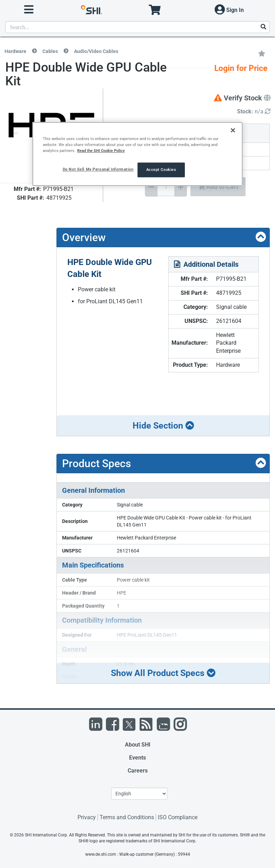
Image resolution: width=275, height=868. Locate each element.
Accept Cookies (161, 170)
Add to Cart (218, 187)
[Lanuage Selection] (139, 794)
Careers (138, 771)
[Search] (263, 27)
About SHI (138, 745)
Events (137, 758)
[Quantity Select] (166, 187)
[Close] (233, 130)
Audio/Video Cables (96, 51)
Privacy (87, 817)
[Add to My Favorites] (262, 53)
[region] (137, 154)
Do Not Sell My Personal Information (98, 169)
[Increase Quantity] (181, 187)
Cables (50, 51)
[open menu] (29, 10)
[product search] (137, 27)
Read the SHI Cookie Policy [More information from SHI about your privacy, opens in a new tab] (101, 151)
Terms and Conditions (127, 817)
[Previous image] (13, 134)
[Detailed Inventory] (254, 112)
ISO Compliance (178, 817)
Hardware (15, 51)
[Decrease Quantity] (151, 187)
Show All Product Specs (163, 673)
